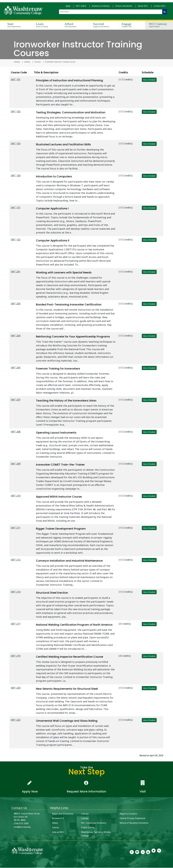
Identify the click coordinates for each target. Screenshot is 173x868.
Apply (68, 7)
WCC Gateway (158, 26)
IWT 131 (16, 208)
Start (15, 25)
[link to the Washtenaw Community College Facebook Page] (132, 852)
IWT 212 (16, 560)
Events (56, 828)
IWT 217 (16, 624)
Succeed (101, 25)
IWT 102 (16, 112)
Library (85, 814)
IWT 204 (16, 336)
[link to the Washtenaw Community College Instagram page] (137, 852)
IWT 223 (16, 720)
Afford (73, 25)
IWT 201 (16, 272)
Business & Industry (101, 7)
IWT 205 (16, 368)
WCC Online (81, 7)
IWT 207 (16, 400)
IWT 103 (16, 144)
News (55, 823)
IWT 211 (16, 528)
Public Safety (88, 828)
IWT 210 (16, 496)
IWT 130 (16, 176)
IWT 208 (16, 432)
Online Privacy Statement (133, 819)
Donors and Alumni (124, 7)
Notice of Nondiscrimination (134, 823)
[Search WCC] (165, 13)
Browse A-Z (58, 819)
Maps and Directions (63, 814)
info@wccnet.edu (22, 827)
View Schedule (149, 80)
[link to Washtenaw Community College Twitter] (154, 852)
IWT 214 (16, 592)
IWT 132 (16, 240)
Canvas (85, 819)
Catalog (17, 62)
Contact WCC (160, 7)
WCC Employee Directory (94, 823)
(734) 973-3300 (21, 824)
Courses (38, 62)
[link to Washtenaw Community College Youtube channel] (148, 852)
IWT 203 (16, 304)
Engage (130, 25)
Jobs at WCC (58, 832)
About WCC (143, 7)
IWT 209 (16, 464)
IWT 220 (16, 688)
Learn (44, 25)
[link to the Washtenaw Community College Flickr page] (143, 852)
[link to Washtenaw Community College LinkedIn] (159, 852)
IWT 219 (16, 656)
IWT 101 (16, 80)
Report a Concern (128, 814)
